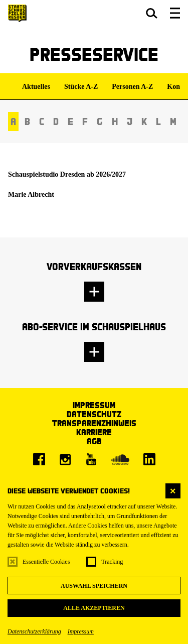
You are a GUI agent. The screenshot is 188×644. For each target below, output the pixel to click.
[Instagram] (65, 459)
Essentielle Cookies (46, 562)
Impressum (81, 631)
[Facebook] (39, 459)
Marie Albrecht (31, 195)
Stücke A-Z (81, 87)
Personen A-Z (132, 87)
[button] (152, 13)
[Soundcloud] (120, 459)
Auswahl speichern (94, 586)
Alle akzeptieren (94, 608)
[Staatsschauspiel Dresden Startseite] (17, 13)
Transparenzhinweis (94, 423)
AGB (94, 441)
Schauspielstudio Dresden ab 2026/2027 (67, 174)
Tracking (112, 562)
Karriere (94, 432)
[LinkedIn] (149, 459)
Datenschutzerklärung (34, 631)
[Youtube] (91, 459)
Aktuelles (36, 87)
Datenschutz (94, 414)
